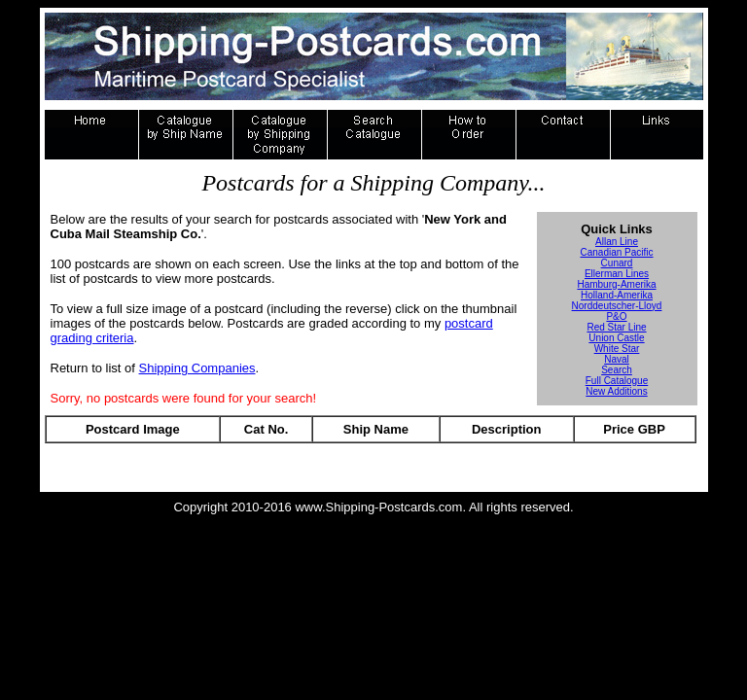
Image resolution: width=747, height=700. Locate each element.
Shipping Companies (197, 368)
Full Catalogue (617, 381)
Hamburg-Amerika (616, 284)
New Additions (616, 391)
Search (617, 370)
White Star (617, 349)
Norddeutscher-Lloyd (617, 306)
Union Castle (616, 338)
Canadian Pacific (616, 252)
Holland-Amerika (617, 295)
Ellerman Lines (617, 274)
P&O (616, 316)
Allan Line (617, 242)
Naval (617, 359)
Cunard (617, 263)
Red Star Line (616, 327)
